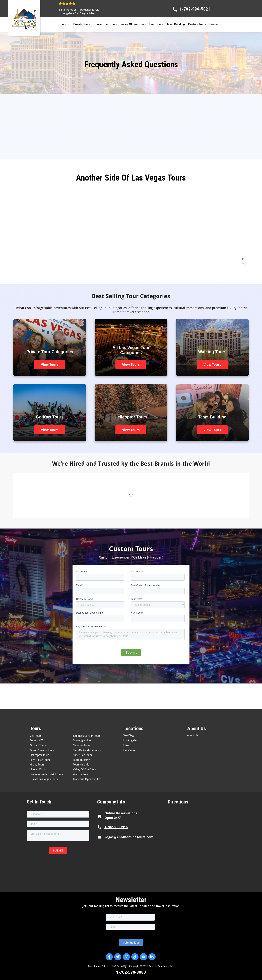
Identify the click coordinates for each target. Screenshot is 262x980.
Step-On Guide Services (87, 750)
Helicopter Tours (40, 755)
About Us (192, 735)
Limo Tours (156, 24)
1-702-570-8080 (131, 972)
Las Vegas (129, 750)
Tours (65, 24)
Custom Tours (197, 24)
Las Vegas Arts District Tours (46, 774)
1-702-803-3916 (116, 827)
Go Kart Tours (38, 745)
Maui (92, 13)
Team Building (176, 24)
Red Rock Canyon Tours (87, 736)
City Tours (36, 736)
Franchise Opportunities (87, 779)
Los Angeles (65, 13)
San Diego (81, 13)
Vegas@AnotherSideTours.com (129, 837)
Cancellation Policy (98, 966)
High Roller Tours (40, 760)
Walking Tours (81, 774)
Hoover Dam (37, 769)
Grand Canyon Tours (42, 750)
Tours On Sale (81, 765)
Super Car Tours (82, 755)
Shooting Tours (82, 745)
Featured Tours (39, 740)
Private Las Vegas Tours (44, 779)
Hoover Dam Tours (105, 24)
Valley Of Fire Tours (133, 24)
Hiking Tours (37, 765)
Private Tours (82, 24)
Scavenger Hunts (83, 740)
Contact (216, 24)
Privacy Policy (119, 966)
